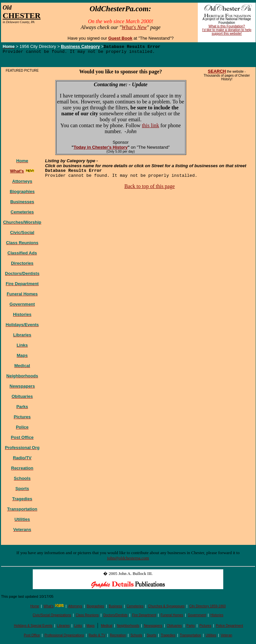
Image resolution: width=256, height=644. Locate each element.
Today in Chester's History (100, 149)
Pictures (205, 627)
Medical (107, 627)
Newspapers (153, 627)
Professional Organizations (64, 637)
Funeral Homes (172, 617)
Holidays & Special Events (33, 627)
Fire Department (144, 617)
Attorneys (75, 608)
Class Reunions (87, 617)
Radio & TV (97, 637)
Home (35, 608)
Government (197, 617)
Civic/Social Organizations (52, 617)
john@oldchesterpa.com (128, 560)
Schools (136, 637)
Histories (217, 617)
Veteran (227, 637)
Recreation (118, 637)
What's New (134, 27)
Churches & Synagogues (167, 608)
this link (150, 127)
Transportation (191, 637)
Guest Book (120, 38)
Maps (91, 627)
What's (49, 608)
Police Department (230, 627)
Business (116, 608)
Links (78, 627)
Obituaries (174, 627)
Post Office (32, 637)
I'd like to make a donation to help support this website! (227, 32)
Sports (152, 637)
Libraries (63, 627)
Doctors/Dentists (115, 617)
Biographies (95, 608)
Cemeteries (135, 608)
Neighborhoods (128, 627)
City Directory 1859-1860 (208, 608)
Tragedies (168, 637)
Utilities (211, 637)
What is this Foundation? (227, 26)
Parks (191, 627)
